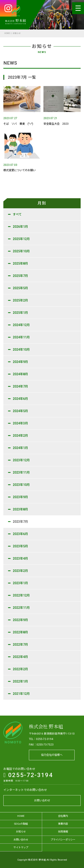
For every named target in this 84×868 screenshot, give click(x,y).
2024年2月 (20, 436)
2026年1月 (20, 227)
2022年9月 (20, 620)
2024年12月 (21, 325)
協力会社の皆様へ (52, 755)
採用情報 (63, 832)
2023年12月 (21, 460)
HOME (7, 33)
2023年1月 (20, 583)
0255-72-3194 (28, 775)
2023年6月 (20, 534)
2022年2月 (20, 669)
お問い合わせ (42, 801)
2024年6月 (20, 399)
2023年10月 (21, 485)
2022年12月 (21, 595)
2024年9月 (20, 362)
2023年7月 (20, 522)
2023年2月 (20, 571)
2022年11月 (21, 608)
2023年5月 (20, 546)
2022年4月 (20, 657)
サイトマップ (21, 847)
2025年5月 (20, 288)
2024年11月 (21, 337)
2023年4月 (20, 558)
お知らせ (21, 832)
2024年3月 (20, 423)
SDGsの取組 (21, 824)
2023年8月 (20, 509)
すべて (17, 214)
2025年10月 (21, 251)
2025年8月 (20, 263)
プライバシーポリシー (63, 840)
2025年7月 (20, 276)
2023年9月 (20, 497)
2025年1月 (20, 313)
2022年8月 (20, 632)
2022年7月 (20, 645)
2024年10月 (21, 350)
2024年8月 (20, 374)
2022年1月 (20, 681)
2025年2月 (20, 300)
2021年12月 (21, 694)
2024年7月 (20, 386)
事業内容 (63, 824)
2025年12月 (21, 239)
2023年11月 (21, 472)
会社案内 (63, 816)
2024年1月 (20, 448)
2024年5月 (20, 411)
